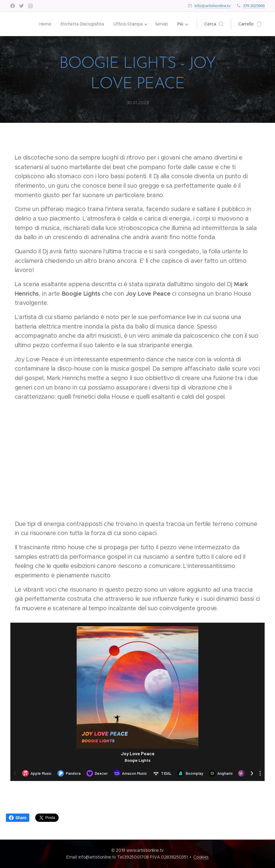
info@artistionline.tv (213, 6)
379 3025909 (254, 6)
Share (18, 818)
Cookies (201, 857)
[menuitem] (44, 24)
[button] (214, 24)
